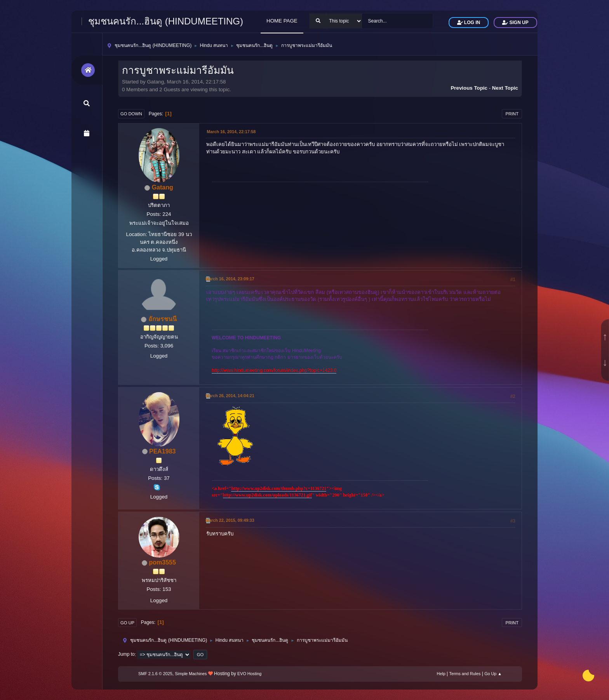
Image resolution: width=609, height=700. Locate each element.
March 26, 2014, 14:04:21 (230, 396)
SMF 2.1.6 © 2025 (155, 674)
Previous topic (469, 88)
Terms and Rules (465, 674)
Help (441, 674)
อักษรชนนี (163, 319)
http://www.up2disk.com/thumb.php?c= (271, 488)
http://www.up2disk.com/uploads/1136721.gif (267, 495)
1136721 (318, 488)
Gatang (163, 187)
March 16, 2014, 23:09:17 (230, 279)
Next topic (505, 88)
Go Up (127, 623)
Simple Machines (191, 674)
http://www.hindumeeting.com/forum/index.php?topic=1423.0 (274, 370)
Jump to (126, 655)
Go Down (131, 114)
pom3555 (163, 562)
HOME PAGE (282, 21)
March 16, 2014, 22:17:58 (231, 132)
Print (512, 114)
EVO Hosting (249, 674)
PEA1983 (162, 451)
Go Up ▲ (493, 674)
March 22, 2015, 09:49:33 (230, 520)
